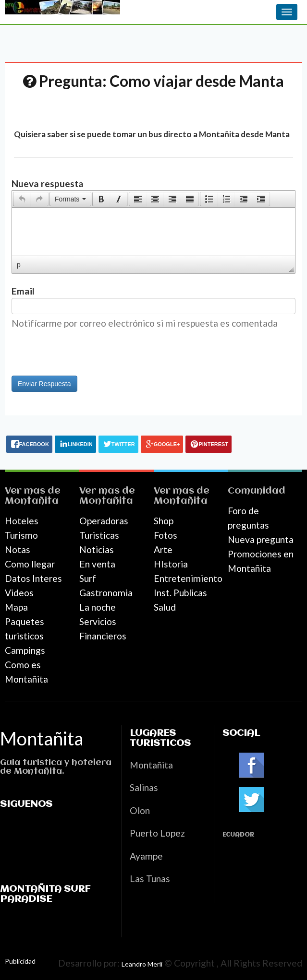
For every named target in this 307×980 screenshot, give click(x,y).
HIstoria (171, 564)
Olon (140, 810)
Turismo (21, 535)
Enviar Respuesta (44, 384)
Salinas (144, 787)
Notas (18, 549)
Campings (25, 650)
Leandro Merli (142, 964)
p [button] (19, 265)
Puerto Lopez (157, 833)
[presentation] (22, 199)
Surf (88, 578)
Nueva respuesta (48, 183)
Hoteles (22, 521)
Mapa (16, 607)
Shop (164, 521)
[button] (22, 199)
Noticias (97, 549)
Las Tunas (150, 879)
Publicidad (20, 961)
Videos (19, 593)
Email (23, 291)
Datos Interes (33, 578)
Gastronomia (106, 593)
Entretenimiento (188, 578)
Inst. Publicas (180, 593)
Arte (163, 549)
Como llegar (30, 564)
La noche (98, 607)
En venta (97, 564)
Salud (165, 607)
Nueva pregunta (261, 539)
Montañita (32, 501)
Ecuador (238, 835)
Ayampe (146, 856)
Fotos (166, 535)
